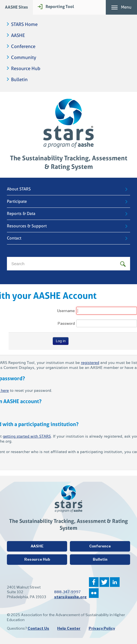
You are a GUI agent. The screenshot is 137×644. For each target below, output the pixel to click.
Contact (14, 238)
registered (90, 363)
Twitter (104, 582)
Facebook (94, 582)
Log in (61, 341)
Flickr (94, 593)
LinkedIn (115, 582)
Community (24, 58)
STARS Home (24, 24)
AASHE (18, 35)
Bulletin (19, 80)
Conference (23, 46)
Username (66, 311)
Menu (126, 7)
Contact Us (38, 628)
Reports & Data (21, 214)
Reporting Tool (60, 6)
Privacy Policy (102, 628)
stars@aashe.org (70, 597)
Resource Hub (26, 69)
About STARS (19, 189)
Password (66, 323)
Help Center (69, 628)
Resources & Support (27, 226)
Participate (17, 201)
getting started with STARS (27, 436)
